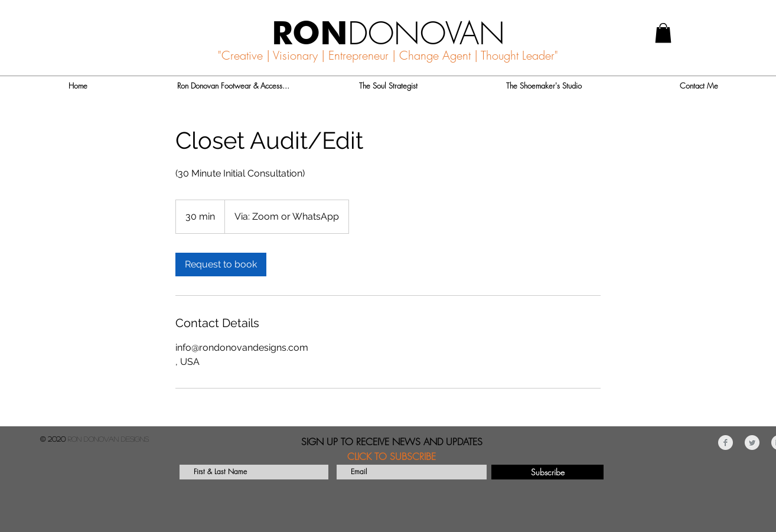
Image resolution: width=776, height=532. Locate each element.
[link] (221, 265)
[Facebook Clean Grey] (726, 443)
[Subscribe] (547, 472)
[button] (663, 33)
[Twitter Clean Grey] (752, 443)
